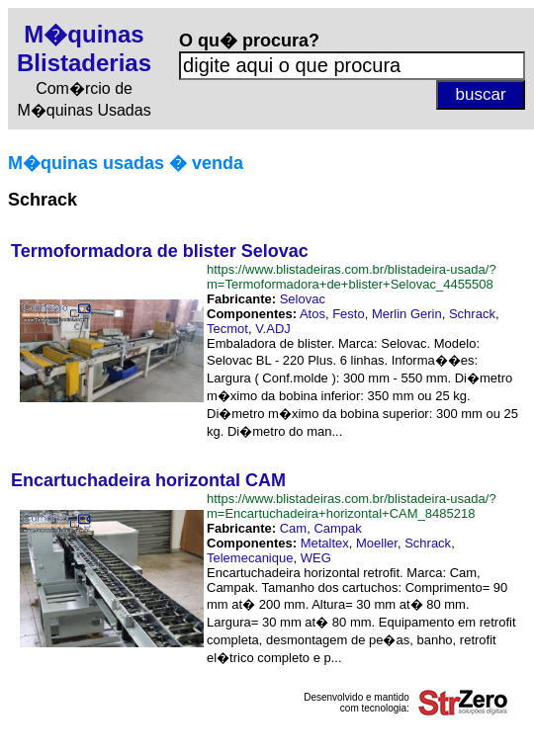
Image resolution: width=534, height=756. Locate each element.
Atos (312, 314)
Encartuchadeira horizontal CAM (148, 480)
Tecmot (227, 329)
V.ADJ (273, 329)
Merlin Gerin (407, 314)
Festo (349, 314)
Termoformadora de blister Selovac (160, 251)
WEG (316, 558)
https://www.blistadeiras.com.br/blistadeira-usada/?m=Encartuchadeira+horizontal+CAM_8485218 (352, 506)
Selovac (303, 299)
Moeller (377, 543)
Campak (337, 528)
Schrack (472, 314)
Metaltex (325, 543)
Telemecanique (250, 558)
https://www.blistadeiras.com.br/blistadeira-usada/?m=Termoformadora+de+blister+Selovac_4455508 (352, 277)
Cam (293, 528)
